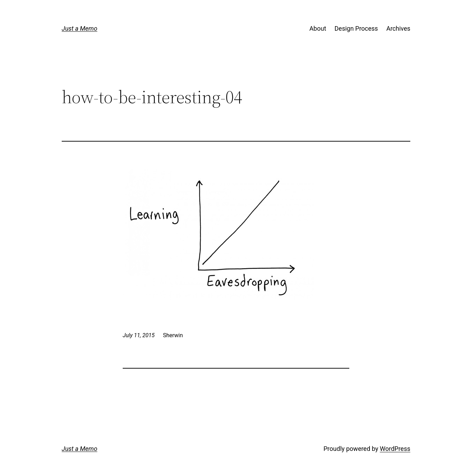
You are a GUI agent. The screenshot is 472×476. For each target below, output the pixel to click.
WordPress (395, 449)
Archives (398, 28)
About (318, 28)
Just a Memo (79, 28)
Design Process (356, 28)
